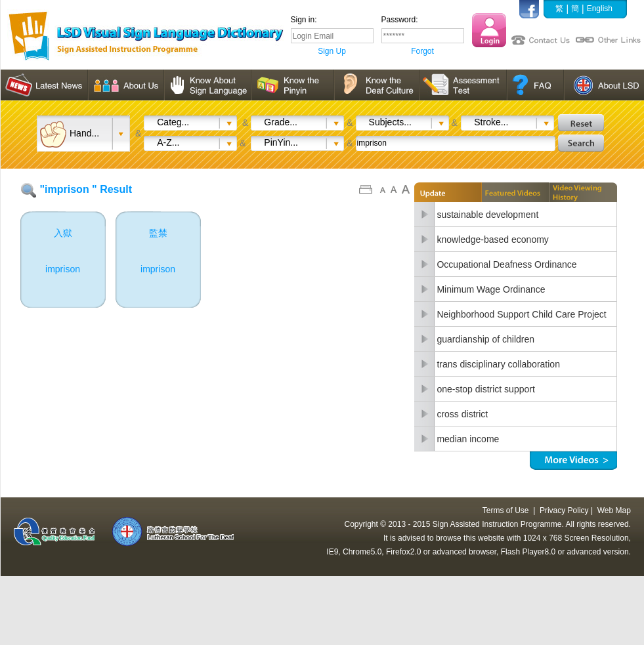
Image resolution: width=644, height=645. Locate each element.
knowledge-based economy (492, 239)
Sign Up (332, 51)
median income (468, 439)
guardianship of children (485, 339)
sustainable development (487, 215)
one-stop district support (485, 389)
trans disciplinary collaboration (498, 364)
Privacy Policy (564, 510)
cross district (462, 414)
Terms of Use (506, 510)
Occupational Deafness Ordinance (506, 264)
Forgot (422, 51)
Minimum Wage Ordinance (491, 289)
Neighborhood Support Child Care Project (521, 314)
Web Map (614, 510)
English (600, 9)
